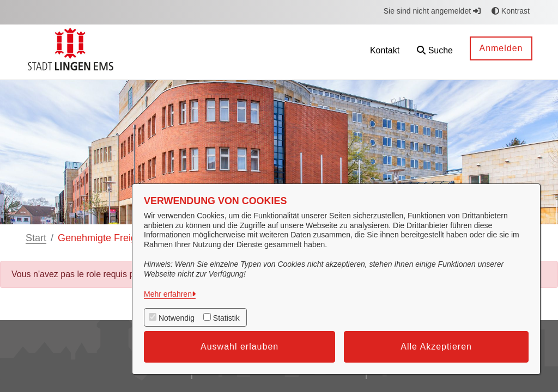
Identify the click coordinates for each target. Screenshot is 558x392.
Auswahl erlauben (239, 347)
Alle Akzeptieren (436, 347)
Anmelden (501, 48)
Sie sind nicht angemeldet (432, 11)
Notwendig (177, 318)
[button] (435, 52)
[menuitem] (335, 52)
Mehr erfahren (168, 294)
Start (36, 238)
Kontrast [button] (511, 11)
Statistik (226, 318)
